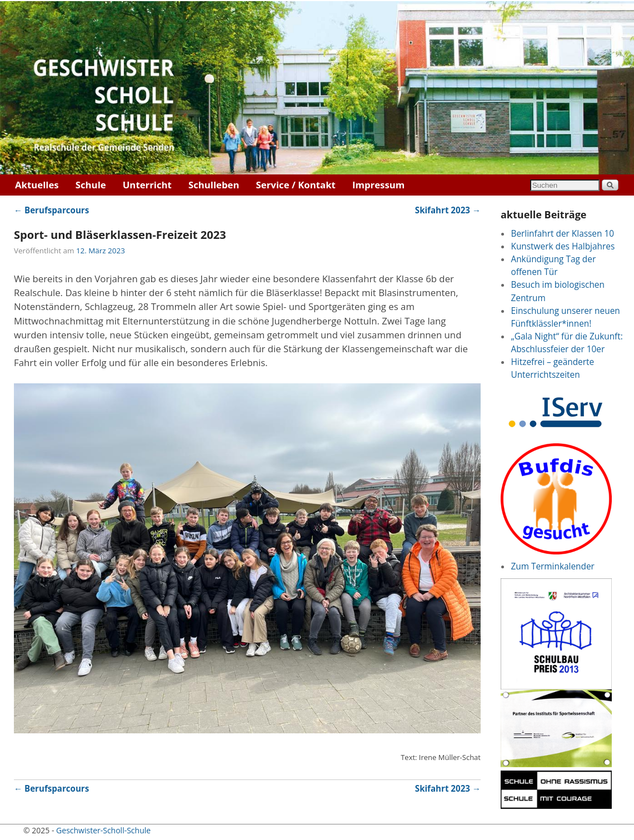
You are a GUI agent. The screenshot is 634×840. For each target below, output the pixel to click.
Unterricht (147, 185)
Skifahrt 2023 (448, 210)
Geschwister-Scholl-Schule (103, 830)
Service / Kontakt (296, 185)
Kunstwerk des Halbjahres (563, 246)
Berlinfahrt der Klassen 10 (562, 234)
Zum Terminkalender (552, 566)
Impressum (378, 185)
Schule (91, 185)
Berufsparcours (51, 210)
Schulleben (214, 185)
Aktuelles (37, 185)
